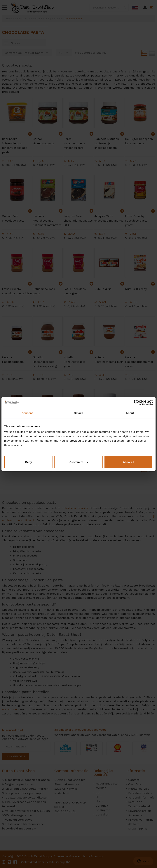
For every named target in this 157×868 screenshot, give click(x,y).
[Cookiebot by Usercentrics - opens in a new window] (137, 402)
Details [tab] (78, 413)
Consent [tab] (27, 413)
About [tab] (130, 413)
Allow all (129, 462)
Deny (28, 462)
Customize (79, 462)
